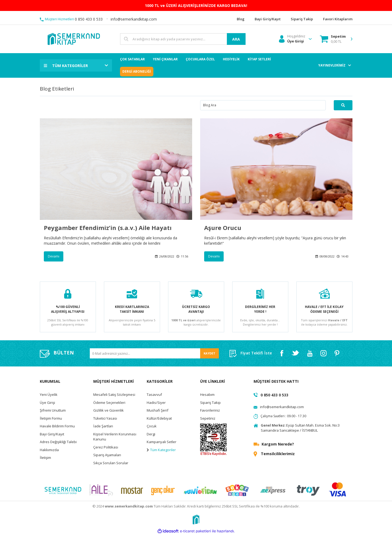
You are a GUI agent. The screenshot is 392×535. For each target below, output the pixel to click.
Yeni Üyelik (49, 395)
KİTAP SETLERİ (259, 59)
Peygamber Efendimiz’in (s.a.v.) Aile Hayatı (108, 228)
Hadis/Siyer (156, 403)
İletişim (45, 458)
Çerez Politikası (106, 447)
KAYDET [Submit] (209, 353)
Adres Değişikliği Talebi (58, 442)
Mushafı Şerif (158, 410)
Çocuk (152, 426)
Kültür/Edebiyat (159, 418)
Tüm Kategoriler (161, 450)
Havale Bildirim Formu (57, 426)
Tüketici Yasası (105, 418)
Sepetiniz (208, 418)
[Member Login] (292, 39)
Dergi (151, 434)
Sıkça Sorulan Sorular (111, 463)
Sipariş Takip (210, 403)
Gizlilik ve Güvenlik (108, 410)
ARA (236, 39)
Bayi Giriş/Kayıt (52, 434)
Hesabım (207, 395)
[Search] (183, 39)
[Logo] (73, 39)
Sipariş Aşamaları (107, 455)
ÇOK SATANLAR (132, 59)
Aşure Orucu (223, 228)
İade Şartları (103, 426)
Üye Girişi (47, 403)
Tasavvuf (154, 395)
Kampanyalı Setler (162, 442)
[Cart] (333, 39)
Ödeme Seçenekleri (109, 403)
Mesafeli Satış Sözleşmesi (114, 395)
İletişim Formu (51, 418)
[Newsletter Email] (154, 354)
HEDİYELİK (231, 59)
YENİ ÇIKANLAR (165, 59)
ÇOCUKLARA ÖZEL (200, 59)
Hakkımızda (49, 450)
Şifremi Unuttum (53, 410)
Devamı (54, 256)
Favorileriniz (210, 410)
